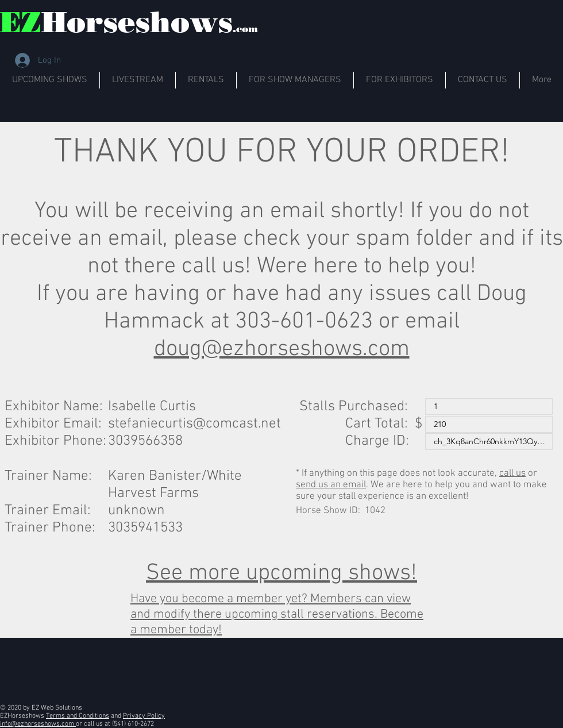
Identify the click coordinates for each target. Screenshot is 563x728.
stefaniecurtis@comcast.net (194, 424)
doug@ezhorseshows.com (282, 349)
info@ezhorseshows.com (38, 724)
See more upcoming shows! (281, 573)
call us (512, 473)
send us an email (331, 485)
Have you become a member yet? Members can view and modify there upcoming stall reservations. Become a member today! (277, 615)
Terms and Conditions (78, 716)
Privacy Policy (144, 716)
